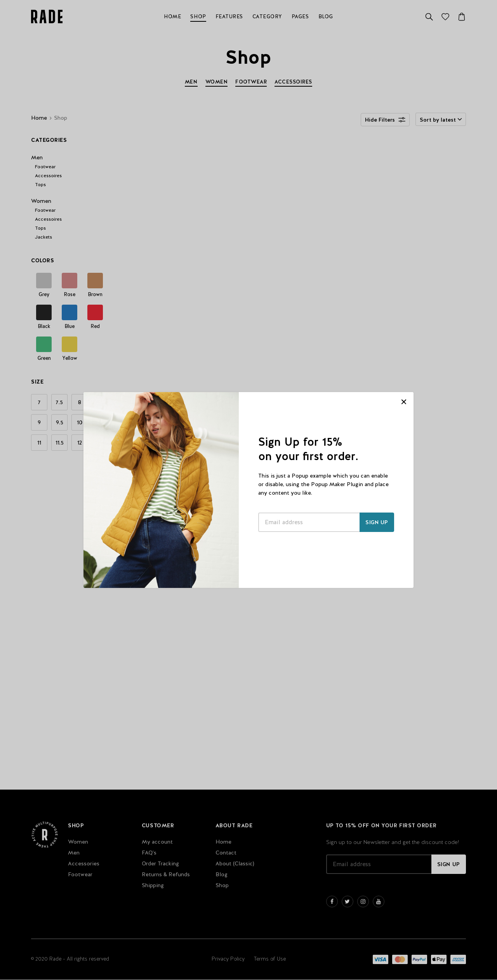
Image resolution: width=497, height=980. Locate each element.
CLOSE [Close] (404, 402)
